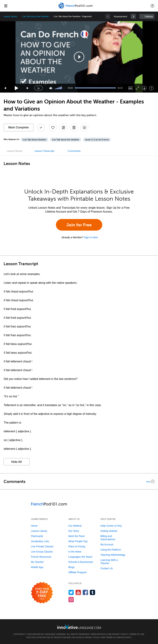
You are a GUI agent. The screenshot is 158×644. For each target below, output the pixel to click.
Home (34, 526)
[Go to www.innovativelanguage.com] (79, 627)
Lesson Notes (15, 151)
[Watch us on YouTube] (78, 592)
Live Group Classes (42, 552)
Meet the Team (77, 536)
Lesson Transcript (44, 151)
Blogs (72, 567)
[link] (133, 16)
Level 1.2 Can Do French (97, 140)
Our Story (74, 531)
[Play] (17, 88)
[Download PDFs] (74, 128)
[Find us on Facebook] (85, 592)
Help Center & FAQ (111, 526)
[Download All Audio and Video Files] (84, 128)
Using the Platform (111, 550)
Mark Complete (19, 127)
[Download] (144, 88)
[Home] (76, 8)
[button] (152, 6)
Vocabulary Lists (40, 541)
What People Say (78, 541)
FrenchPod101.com (101, 634)
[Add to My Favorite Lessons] (53, 128)
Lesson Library (10, 16)
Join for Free (79, 225)
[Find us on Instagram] (71, 600)
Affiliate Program (78, 572)
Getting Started (109, 531)
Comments (74, 151)
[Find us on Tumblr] (93, 592)
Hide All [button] (17, 462)
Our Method (75, 526)
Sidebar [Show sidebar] (149, 16)
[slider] (58, 88)
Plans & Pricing (77, 546)
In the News (75, 552)
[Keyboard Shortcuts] (151, 88)
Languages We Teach (80, 557)
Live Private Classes (42, 546)
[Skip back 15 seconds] (5, 88)
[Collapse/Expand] (79, 482)
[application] (79, 57)
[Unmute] (51, 88)
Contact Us (107, 568)
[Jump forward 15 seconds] (28, 88)
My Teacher (37, 562)
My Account (107, 544)
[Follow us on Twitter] (71, 592)
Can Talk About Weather (35, 140)
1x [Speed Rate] (38, 88)
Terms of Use (137, 634)
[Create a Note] (63, 128)
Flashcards (37, 536)
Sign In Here (91, 237)
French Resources (41, 557)
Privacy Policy (120, 634)
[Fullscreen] (137, 88)
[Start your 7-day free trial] (42, 593)
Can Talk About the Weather (35, 16)
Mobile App (37, 567)
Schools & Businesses (81, 562)
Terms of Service (115, 637)
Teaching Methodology (113, 555)
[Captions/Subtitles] (130, 88)
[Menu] (6, 6)
